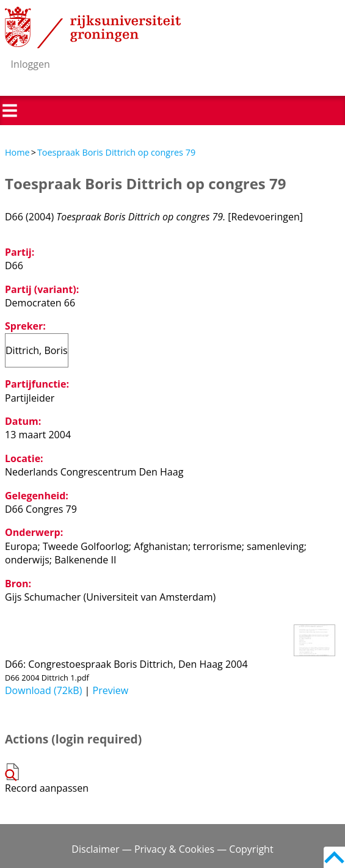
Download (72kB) (43, 690)
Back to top (334, 857)
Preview (111, 690)
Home (17, 152)
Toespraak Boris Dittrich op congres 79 (116, 152)
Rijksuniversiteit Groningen (93, 27)
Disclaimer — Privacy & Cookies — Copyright (172, 849)
